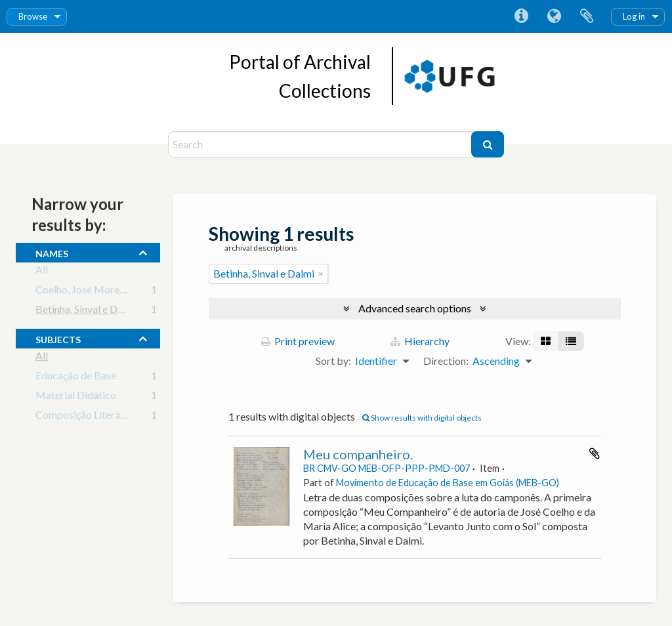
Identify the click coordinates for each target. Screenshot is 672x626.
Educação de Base (76, 378)
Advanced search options (415, 308)
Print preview (298, 341)
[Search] (321, 144)
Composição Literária (84, 417)
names (52, 252)
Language (554, 16)
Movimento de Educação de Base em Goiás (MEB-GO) (448, 483)
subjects (58, 338)
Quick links (521, 16)
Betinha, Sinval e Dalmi (86, 311)
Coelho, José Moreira (83, 292)
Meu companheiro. (358, 454)
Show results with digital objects (422, 418)
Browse (33, 16)
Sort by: (333, 361)
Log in (634, 16)
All (42, 272)
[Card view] (546, 341)
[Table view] (571, 341)
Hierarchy (420, 341)
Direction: (446, 361)
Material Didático (76, 397)
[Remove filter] (321, 274)
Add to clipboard (595, 453)
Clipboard (587, 16)
